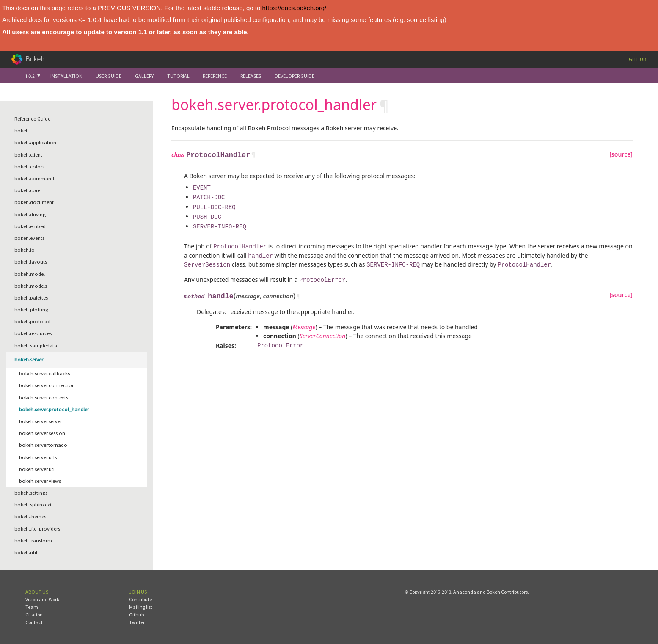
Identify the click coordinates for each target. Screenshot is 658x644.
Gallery (144, 76)
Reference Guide (32, 119)
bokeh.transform (33, 541)
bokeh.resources (33, 333)
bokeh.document (34, 202)
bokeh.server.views (40, 481)
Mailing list (141, 607)
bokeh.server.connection (47, 385)
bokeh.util (26, 552)
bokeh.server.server (40, 421)
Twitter (137, 622)
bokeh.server (29, 359)
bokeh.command (34, 178)
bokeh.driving (30, 214)
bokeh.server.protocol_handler (54, 409)
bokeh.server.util (37, 469)
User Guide (109, 76)
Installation (66, 76)
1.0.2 (30, 76)
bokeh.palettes (31, 298)
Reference (215, 76)
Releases (251, 76)
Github (637, 59)
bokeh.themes (30, 516)
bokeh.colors (29, 167)
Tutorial (178, 76)
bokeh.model (30, 274)
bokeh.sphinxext (33, 505)
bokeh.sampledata (36, 345)
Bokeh (35, 59)
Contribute (140, 599)
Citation (34, 615)
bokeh (22, 131)
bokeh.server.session (42, 433)
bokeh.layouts (31, 262)
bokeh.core (27, 190)
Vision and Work (42, 599)
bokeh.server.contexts (44, 398)
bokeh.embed (30, 226)
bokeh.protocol (32, 321)
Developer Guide (295, 76)
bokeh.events (29, 238)
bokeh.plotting (31, 310)
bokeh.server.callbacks (44, 373)
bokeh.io (25, 250)
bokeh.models (31, 286)
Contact (34, 622)
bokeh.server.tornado (43, 445)
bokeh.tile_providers (37, 529)
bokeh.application (35, 142)
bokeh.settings (31, 493)
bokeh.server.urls (38, 457)
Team (32, 607)
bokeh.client (28, 155)
